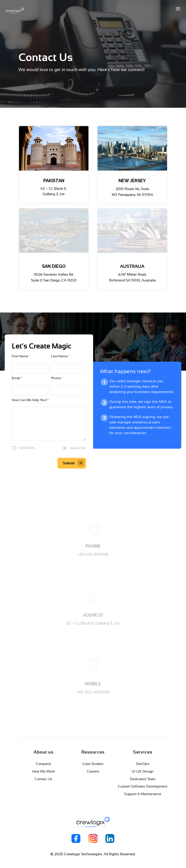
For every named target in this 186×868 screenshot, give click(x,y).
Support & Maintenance (143, 794)
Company (43, 764)
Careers (93, 771)
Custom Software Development (143, 786)
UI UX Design (143, 771)
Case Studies (93, 764)
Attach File (78, 448)
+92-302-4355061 (93, 692)
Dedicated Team (143, 779)
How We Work (43, 771)
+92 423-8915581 (93, 554)
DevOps (143, 764)
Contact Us (43, 779)
